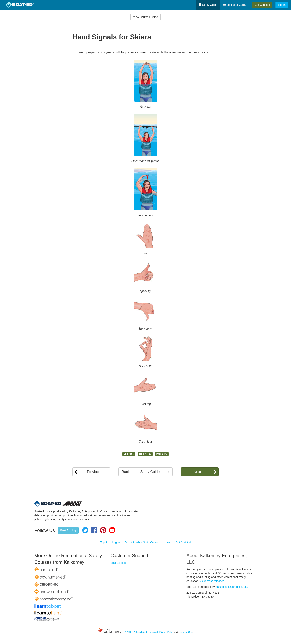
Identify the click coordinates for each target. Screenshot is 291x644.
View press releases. (212, 581)
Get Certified (262, 5)
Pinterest (103, 530)
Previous (94, 472)
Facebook (94, 530)
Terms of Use (185, 632)
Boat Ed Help (118, 563)
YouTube (112, 530)
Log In (282, 5)
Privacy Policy (166, 632)
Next (197, 472)
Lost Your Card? (235, 5)
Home (167, 542)
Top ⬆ (104, 542)
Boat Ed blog (68, 530)
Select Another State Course (142, 542)
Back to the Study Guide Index (145, 472)
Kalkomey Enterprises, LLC (232, 587)
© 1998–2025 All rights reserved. (142, 632)
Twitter (85, 530)
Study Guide (208, 5)
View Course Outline (145, 17)
